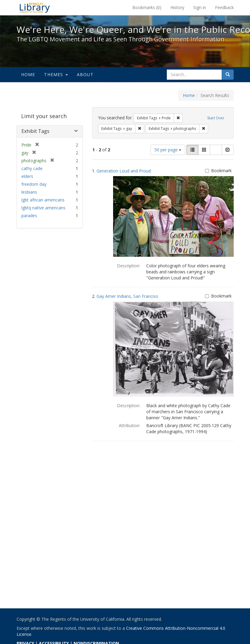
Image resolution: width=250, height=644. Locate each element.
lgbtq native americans (43, 208)
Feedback (224, 7)
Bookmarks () (147, 7)
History (177, 7)
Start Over (216, 118)
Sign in (200, 7)
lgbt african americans (43, 200)
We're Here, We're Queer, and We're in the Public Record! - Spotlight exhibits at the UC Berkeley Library (35, 8)
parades (29, 216)
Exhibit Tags (35, 131)
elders (27, 176)
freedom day (34, 184)
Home (28, 74)
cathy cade (32, 168)
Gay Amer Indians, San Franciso (127, 296)
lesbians (29, 192)
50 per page (168, 150)
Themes (56, 74)
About (85, 74)
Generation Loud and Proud (124, 171)
